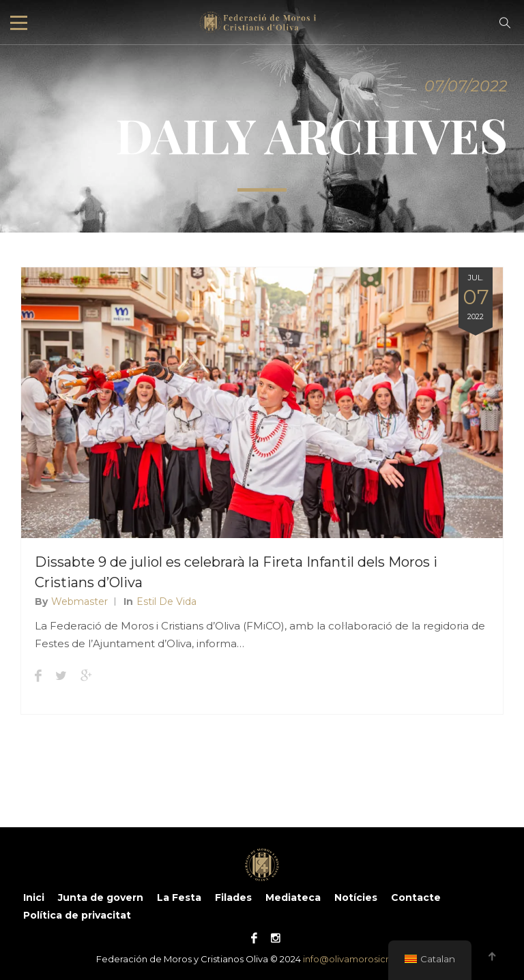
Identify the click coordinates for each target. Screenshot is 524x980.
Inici (34, 897)
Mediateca (293, 897)
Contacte (416, 897)
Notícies (356, 897)
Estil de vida (166, 602)
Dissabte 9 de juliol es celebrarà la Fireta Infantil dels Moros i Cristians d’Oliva (236, 572)
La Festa (179, 897)
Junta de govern (101, 897)
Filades (233, 897)
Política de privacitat (77, 915)
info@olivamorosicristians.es (365, 959)
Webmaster (79, 602)
